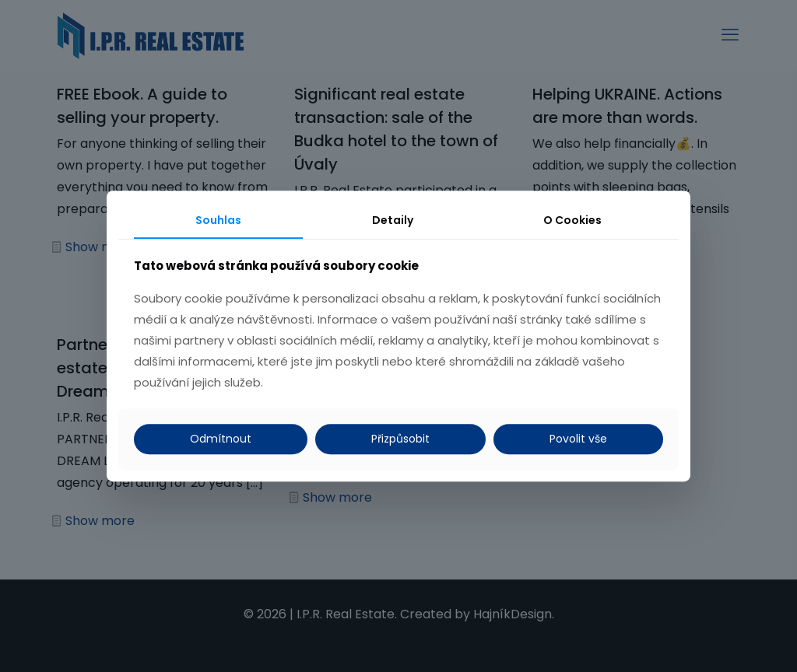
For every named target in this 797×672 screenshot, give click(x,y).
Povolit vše (578, 439)
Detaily (393, 220)
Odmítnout (221, 439)
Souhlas (218, 220)
